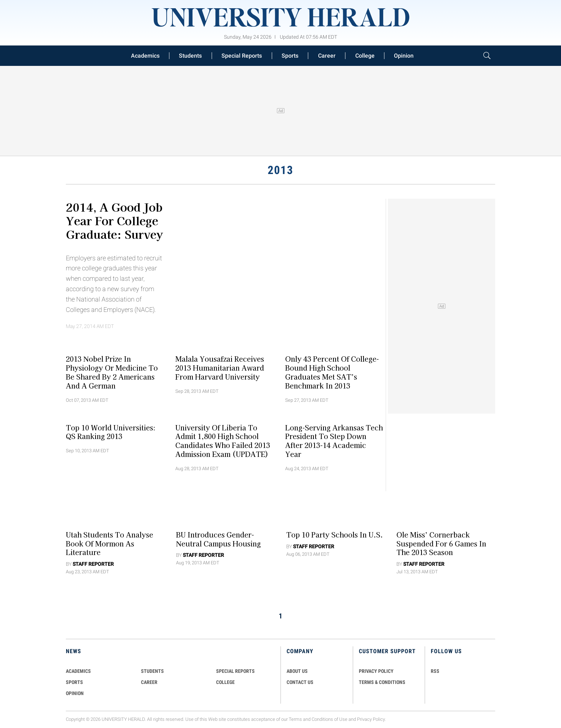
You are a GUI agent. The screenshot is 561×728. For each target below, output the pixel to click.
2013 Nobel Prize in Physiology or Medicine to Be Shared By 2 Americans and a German (112, 372)
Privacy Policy (371, 720)
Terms (295, 720)
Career (327, 56)
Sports (290, 56)
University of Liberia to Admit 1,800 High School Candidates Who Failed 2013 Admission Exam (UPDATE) (223, 440)
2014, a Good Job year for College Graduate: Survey (114, 220)
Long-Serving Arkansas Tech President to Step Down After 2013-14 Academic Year (334, 440)
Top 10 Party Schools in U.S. (335, 534)
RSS (435, 671)
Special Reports (242, 56)
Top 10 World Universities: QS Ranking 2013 (111, 432)
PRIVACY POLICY (376, 671)
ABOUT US (297, 671)
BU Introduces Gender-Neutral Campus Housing (218, 539)
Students (190, 56)
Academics (145, 56)
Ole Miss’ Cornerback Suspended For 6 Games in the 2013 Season (441, 543)
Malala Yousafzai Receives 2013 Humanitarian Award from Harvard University (220, 368)
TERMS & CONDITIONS (382, 682)
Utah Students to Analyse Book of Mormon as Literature (109, 543)
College (365, 56)
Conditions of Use (330, 720)
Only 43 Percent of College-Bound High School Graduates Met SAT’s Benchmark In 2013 (332, 372)
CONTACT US (300, 682)
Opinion (404, 56)
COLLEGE (225, 682)
